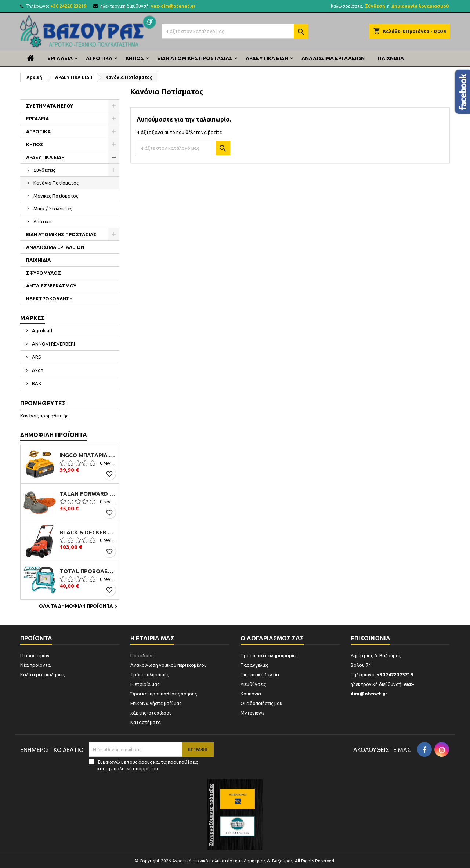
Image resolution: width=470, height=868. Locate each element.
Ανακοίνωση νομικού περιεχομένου (169, 665)
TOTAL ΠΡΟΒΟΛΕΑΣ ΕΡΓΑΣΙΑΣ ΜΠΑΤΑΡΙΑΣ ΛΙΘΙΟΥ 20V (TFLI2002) (88, 571)
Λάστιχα (42, 221)
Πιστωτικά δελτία (260, 674)
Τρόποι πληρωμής (150, 674)
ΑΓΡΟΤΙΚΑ (99, 58)
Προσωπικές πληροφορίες (269, 655)
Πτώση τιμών (35, 655)
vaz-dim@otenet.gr (173, 6)
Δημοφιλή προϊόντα (54, 435)
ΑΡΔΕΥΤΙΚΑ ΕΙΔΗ (267, 58)
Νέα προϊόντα (35, 665)
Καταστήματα (146, 722)
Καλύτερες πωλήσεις (42, 674)
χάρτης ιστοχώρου (151, 713)
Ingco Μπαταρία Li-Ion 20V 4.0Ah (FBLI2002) (88, 455)
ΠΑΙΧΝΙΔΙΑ (391, 58)
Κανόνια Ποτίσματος (56, 183)
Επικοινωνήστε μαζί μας (156, 703)
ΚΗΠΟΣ (135, 58)
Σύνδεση (375, 6)
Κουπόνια (251, 694)
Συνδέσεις (44, 170)
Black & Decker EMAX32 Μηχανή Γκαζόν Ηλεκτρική (88, 532)
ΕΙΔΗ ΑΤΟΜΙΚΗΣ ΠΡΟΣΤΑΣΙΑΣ (195, 58)
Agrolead (41, 330)
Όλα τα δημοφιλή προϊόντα (79, 607)
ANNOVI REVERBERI (53, 344)
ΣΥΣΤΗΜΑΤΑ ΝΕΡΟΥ (50, 106)
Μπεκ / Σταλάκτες (53, 209)
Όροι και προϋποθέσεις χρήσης (164, 694)
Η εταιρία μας (145, 684)
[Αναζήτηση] (235, 31)
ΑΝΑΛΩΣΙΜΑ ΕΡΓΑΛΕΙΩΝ (333, 58)
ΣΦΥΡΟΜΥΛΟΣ (44, 273)
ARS (36, 357)
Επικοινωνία (370, 638)
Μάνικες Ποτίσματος (56, 196)
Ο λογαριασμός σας (272, 638)
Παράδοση (142, 655)
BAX (36, 383)
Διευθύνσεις (253, 684)
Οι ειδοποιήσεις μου (261, 703)
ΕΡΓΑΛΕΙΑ (60, 58)
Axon (37, 370)
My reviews (252, 713)
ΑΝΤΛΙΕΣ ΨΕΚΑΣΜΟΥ (51, 286)
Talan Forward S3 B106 (88, 494)
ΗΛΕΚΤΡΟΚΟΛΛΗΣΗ (49, 299)
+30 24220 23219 (68, 6)
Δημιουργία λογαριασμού (420, 6)
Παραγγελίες (254, 665)
